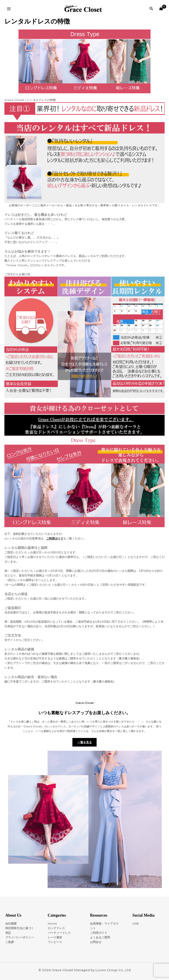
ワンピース (55, 942)
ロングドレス (56, 928)
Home (52, 924)
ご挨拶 (10, 942)
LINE (136, 924)
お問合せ (96, 942)
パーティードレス (59, 933)
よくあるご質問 (100, 937)
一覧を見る (85, 742)
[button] (151, 9)
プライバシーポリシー (20, 937)
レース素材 (55, 937)
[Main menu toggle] (9, 9)
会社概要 (11, 924)
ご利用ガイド (55, 539)
